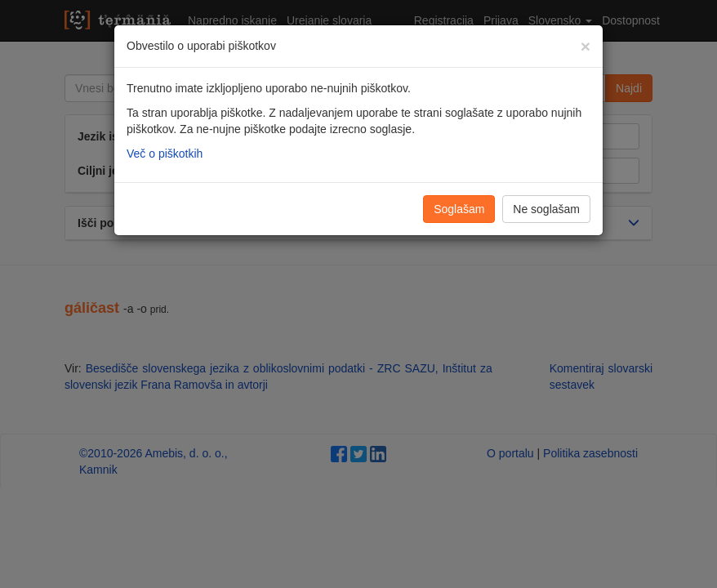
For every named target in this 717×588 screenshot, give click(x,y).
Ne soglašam (546, 209)
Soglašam (459, 209)
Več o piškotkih (165, 154)
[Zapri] (586, 46)
